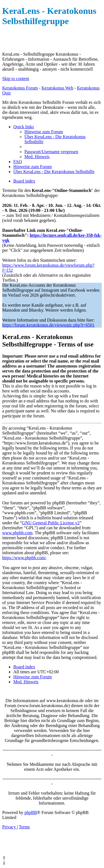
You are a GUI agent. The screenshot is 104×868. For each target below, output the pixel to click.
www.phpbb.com (17, 533)
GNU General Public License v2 (51, 523)
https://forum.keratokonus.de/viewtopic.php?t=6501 (48, 325)
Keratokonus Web (57, 88)
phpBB (31, 812)
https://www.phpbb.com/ (24, 558)
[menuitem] (44, 132)
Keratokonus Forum (20, 88)
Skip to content (16, 79)
